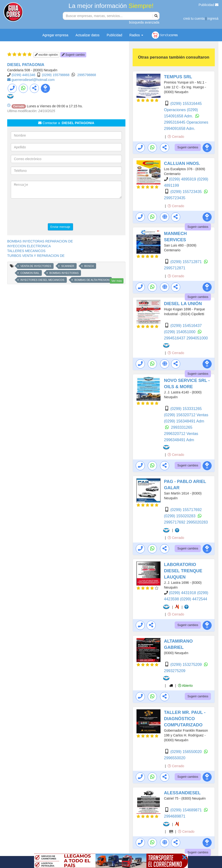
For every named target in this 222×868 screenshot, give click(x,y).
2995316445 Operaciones (186, 122)
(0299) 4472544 (194, 599)
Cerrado (176, 137)
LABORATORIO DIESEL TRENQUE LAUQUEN (183, 571)
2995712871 (175, 268)
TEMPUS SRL (178, 77)
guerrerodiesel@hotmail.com (33, 80)
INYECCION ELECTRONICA (29, 246)
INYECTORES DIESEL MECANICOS (42, 280)
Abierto (185, 686)
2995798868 (87, 75)
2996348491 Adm (179, 440)
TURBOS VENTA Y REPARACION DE (36, 256)
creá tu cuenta (194, 18)
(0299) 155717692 (186, 510)
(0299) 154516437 (186, 326)
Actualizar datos (87, 35)
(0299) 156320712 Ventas (186, 415)
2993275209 (175, 671)
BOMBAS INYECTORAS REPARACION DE (40, 241)
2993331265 (182, 427)
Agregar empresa (55, 35)
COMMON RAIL (30, 273)
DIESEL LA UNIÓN (183, 304)
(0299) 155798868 (56, 75)
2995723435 (175, 198)
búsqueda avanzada (144, 22)
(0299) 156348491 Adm (184, 421)
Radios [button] (136, 35)
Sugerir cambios (188, 147)
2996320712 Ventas (181, 434)
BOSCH (89, 266)
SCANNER (68, 266)
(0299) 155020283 (180, 516)
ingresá (213, 18)
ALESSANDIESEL (182, 793)
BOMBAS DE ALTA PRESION (92, 280)
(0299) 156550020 (187, 752)
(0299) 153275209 (187, 665)
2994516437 (175, 338)
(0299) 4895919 (183, 179)
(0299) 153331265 (186, 409)
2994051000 (197, 338)
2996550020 (175, 758)
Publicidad (209, 5)
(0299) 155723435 (187, 192)
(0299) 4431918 (183, 593)
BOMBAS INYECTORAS (64, 273)
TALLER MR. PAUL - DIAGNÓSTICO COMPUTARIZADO (185, 719)
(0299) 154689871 (187, 810)
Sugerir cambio (73, 55)
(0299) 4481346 (23, 75)
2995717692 (175, 522)
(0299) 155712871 (187, 262)
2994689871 (175, 816)
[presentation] (47, 211)
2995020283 (197, 522)
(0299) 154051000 (180, 332)
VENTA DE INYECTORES (36, 266)
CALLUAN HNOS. (182, 163)
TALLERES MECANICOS (26, 251)
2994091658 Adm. (180, 129)
